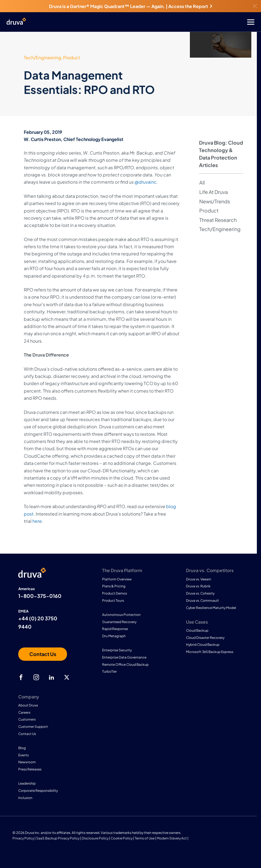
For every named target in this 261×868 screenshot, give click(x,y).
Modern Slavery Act (172, 838)
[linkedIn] (51, 677)
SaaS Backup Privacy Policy (58, 838)
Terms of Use (145, 838)
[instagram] (36, 677)
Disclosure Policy (95, 838)
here (37, 521)
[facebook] (21, 677)
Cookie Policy (122, 838)
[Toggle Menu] (153, 22)
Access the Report (190, 6)
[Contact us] (43, 654)
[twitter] (67, 677)
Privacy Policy (23, 838)
